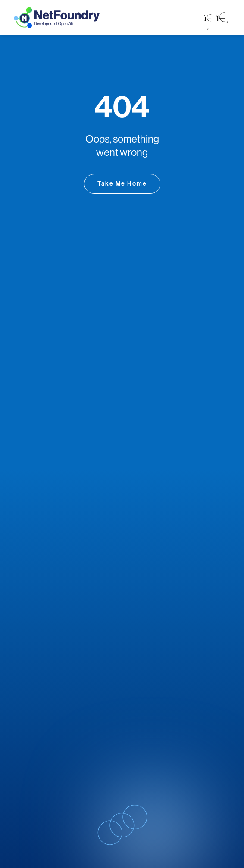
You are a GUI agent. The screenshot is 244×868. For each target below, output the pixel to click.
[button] (223, 18)
